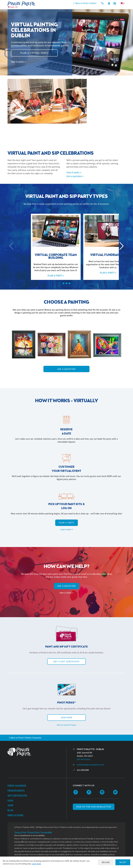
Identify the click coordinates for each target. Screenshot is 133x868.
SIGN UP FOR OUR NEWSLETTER (94, 807)
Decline (105, 862)
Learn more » (67, 529)
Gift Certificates (17, 796)
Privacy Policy (34, 832)
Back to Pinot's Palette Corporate (26, 738)
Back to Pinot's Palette (84, 3)
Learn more (36, 864)
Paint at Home (15, 815)
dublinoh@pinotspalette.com (90, 765)
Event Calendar (17, 786)
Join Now (66, 717)
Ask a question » (75, 176)
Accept (122, 862)
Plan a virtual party (34, 52)
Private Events (16, 791)
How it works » (18, 63)
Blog (10, 810)
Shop (11, 805)
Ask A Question (67, 369)
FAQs (10, 801)
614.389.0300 (83, 770)
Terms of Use (20, 832)
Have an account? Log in (66, 725)
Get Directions (84, 759)
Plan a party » (40, 276)
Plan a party (66, 523)
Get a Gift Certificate (66, 662)
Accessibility (47, 832)
